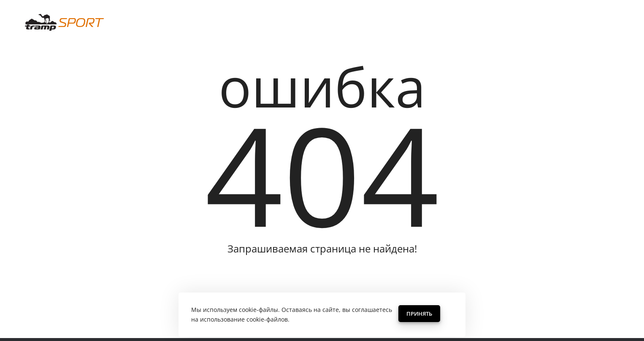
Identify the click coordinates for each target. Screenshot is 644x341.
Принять (419, 314)
